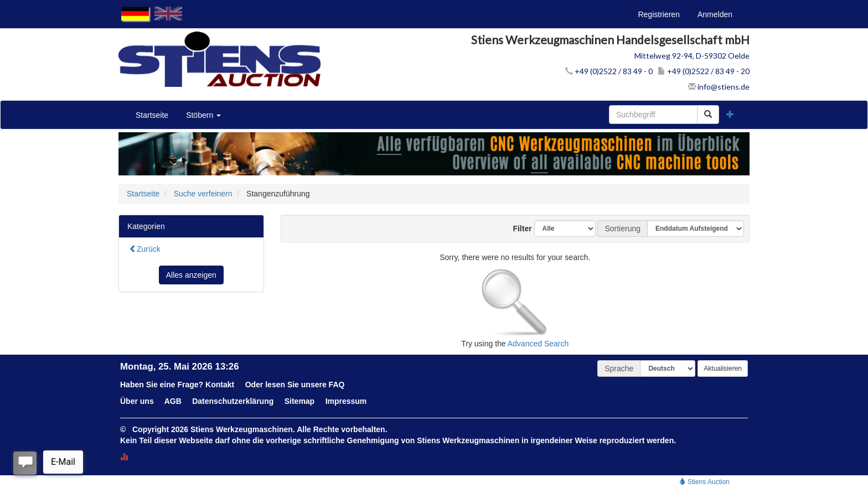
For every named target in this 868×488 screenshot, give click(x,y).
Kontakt (220, 385)
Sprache (619, 368)
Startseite (152, 115)
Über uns (137, 401)
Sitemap (299, 401)
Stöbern (203, 115)
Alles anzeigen (191, 275)
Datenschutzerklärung (233, 401)
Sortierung (622, 229)
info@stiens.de (719, 87)
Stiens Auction (704, 482)
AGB (173, 401)
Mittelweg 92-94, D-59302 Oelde (692, 56)
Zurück (145, 249)
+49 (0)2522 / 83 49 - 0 (609, 71)
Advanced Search (538, 344)
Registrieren (658, 14)
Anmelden (715, 14)
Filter (518, 229)
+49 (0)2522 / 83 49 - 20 (704, 71)
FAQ (337, 385)
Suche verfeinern (203, 194)
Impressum (346, 401)
